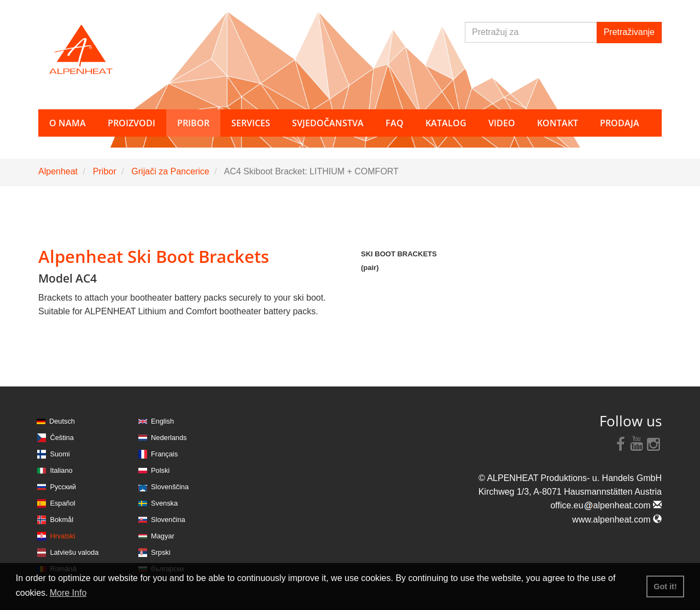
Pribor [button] (193, 123)
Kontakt (558, 123)
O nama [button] (68, 123)
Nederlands (169, 438)
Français (164, 454)
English (162, 421)
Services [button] (251, 123)
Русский (63, 487)
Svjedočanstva (328, 123)
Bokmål (62, 520)
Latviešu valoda (74, 552)
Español (62, 503)
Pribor (105, 171)
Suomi (60, 454)
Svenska (164, 503)
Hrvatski (62, 536)
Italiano (61, 470)
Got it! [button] (665, 586)
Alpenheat (58, 171)
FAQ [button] (395, 123)
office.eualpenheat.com (606, 505)
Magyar (163, 536)
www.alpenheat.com (617, 520)
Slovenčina (168, 520)
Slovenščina (170, 487)
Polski (160, 470)
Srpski (161, 552)
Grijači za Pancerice (170, 171)
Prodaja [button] (620, 123)
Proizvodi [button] (132, 123)
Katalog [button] (446, 123)
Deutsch (62, 421)
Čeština (62, 438)
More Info (68, 593)
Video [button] (502, 123)
